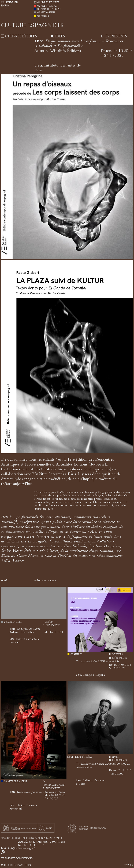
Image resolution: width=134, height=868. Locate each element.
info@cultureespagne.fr (22, 849)
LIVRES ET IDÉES (50, 3)
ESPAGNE (32, 26)
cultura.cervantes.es (46, 581)
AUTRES (45, 16)
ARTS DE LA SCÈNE (51, 9)
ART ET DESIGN (49, 6)
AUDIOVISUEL (48, 13)
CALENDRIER (9, 3)
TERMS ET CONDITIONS (17, 859)
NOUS (5, 6)
